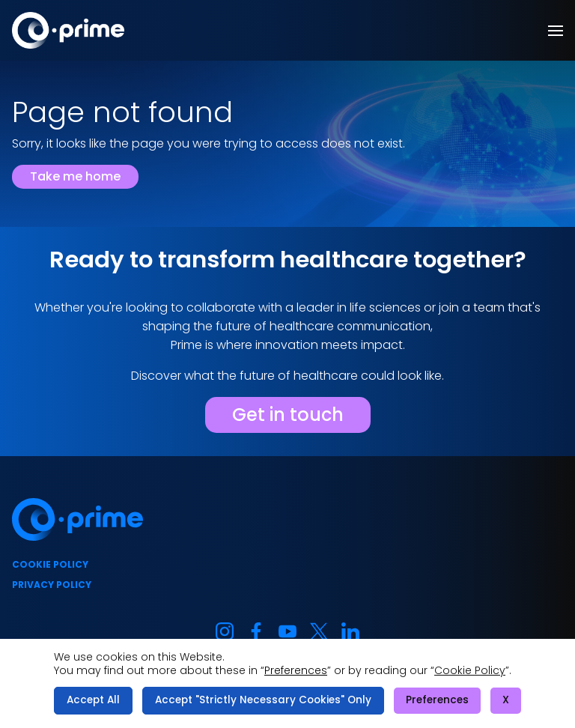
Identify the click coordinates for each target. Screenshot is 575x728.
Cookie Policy (470, 670)
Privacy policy (52, 585)
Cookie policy (50, 564)
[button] (556, 31)
